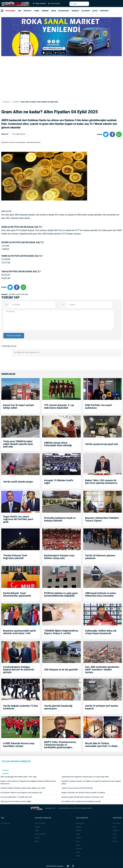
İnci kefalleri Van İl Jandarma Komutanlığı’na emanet (81, 801)
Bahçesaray (80, 823)
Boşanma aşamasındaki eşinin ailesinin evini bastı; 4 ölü (20, 632)
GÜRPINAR (104, 11)
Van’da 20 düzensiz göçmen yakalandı (100, 557)
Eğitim (37, 841)
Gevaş (78, 845)
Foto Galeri (117, 823)
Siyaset (38, 827)
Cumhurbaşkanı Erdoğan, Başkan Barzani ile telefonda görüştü (19, 670)
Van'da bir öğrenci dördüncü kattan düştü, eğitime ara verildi (23, 788)
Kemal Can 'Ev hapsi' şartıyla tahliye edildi (19, 407)
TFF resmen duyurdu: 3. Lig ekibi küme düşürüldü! (59, 407)
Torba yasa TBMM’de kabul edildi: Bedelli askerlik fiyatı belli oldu (18, 444)
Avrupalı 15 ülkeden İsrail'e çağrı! (59, 482)
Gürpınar (79, 849)
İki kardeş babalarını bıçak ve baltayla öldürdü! (60, 519)
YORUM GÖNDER (14, 336)
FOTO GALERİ (54, 4)
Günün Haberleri (41, 834)
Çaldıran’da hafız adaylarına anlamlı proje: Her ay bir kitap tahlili (85, 777)
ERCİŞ (54, 11)
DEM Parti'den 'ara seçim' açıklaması (99, 407)
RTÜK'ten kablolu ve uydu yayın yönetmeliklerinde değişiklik (61, 595)
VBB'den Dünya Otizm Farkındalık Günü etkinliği (58, 444)
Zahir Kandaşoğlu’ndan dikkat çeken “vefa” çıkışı (19, 777)
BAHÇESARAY (64, 11)
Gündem (6, 770)
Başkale (79, 827)
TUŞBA (37, 11)
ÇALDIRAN (86, 11)
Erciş (78, 841)
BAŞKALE (75, 11)
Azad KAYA (74, 808)
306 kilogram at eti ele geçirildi (61, 670)
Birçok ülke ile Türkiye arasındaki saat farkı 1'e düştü (101, 745)
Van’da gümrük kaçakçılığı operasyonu (58, 707)
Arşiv (115, 834)
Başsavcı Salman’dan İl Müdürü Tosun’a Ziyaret (102, 519)
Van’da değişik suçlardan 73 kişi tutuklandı (20, 707)
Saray (78, 852)
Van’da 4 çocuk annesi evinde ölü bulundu (77, 788)
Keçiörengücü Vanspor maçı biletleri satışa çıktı (59, 557)
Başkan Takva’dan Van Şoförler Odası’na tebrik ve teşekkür (83, 793)
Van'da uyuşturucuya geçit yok (102, 444)
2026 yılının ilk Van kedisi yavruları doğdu (16, 801)
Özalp (78, 856)
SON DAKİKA (10, 11)
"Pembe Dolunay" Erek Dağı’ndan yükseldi (15, 557)
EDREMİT (45, 11)
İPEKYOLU (27, 11)
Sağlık (37, 830)
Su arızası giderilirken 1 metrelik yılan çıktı (16, 797)
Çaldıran (79, 830)
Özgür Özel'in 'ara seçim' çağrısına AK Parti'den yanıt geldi (18, 519)
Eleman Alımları (41, 823)
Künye (115, 838)
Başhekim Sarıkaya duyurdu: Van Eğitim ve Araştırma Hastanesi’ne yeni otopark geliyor (91, 782)
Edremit (79, 838)
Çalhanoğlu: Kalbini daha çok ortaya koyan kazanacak (101, 632)
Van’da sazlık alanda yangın (18, 482)
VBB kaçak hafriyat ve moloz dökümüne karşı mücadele (101, 595)
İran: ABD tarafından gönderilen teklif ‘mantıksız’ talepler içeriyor (102, 670)
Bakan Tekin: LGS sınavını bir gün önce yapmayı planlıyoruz (101, 482)
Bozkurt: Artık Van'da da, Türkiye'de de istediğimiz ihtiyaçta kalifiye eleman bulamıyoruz (28, 782)
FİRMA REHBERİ (39, 4)
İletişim (116, 841)
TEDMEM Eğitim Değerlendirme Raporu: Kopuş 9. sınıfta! (61, 632)
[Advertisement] (61, 83)
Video (115, 827)
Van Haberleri (6, 823)
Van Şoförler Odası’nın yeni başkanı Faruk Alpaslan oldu (21, 793)
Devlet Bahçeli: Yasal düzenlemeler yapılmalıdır (17, 595)
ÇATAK (95, 11)
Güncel (38, 838)
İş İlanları (116, 830)
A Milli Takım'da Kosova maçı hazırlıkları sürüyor (19, 745)
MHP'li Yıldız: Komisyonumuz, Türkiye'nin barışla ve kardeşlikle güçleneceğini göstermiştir (60, 745)
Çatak (78, 834)
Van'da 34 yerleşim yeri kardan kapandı (102, 707)
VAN (19, 11)
